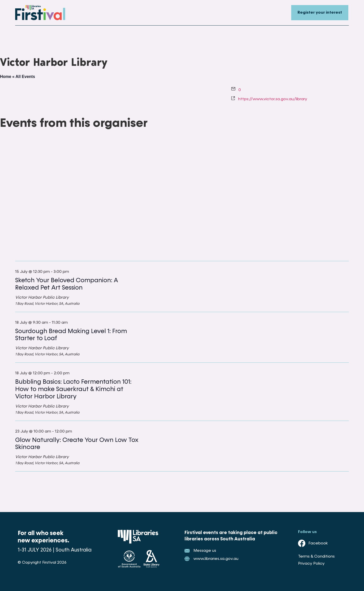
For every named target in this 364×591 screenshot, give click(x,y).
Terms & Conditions (316, 557)
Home (6, 77)
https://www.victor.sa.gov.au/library (273, 99)
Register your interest (320, 13)
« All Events (24, 77)
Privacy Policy (311, 564)
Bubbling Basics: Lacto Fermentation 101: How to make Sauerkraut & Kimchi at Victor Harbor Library (73, 389)
